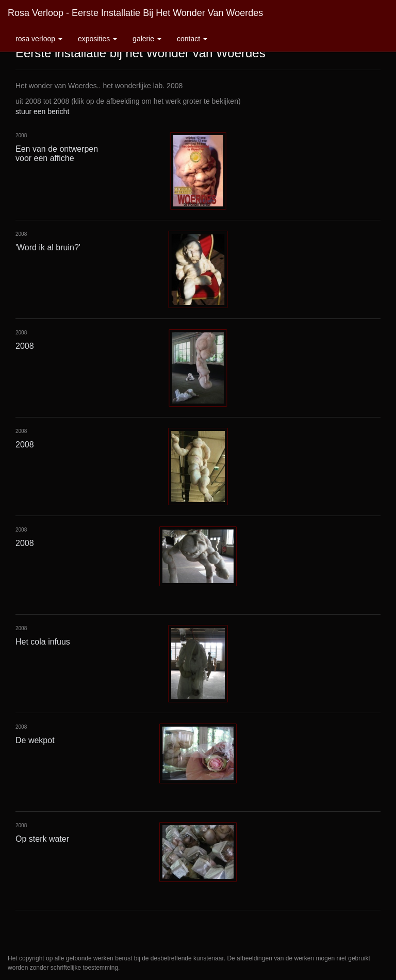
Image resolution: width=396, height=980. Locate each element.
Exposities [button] (97, 39)
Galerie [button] (147, 39)
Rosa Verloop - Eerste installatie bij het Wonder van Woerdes (135, 13)
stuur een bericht (42, 111)
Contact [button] (192, 39)
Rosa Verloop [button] (39, 39)
